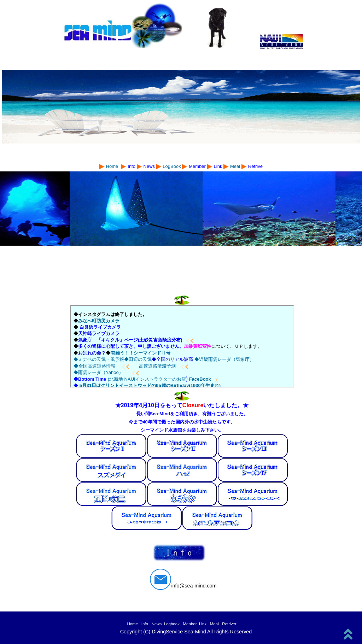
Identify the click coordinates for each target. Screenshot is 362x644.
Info (146, 624)
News (157, 624)
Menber (191, 624)
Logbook (172, 624)
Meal (236, 166)
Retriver (229, 624)
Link (203, 624)
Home (133, 624)
